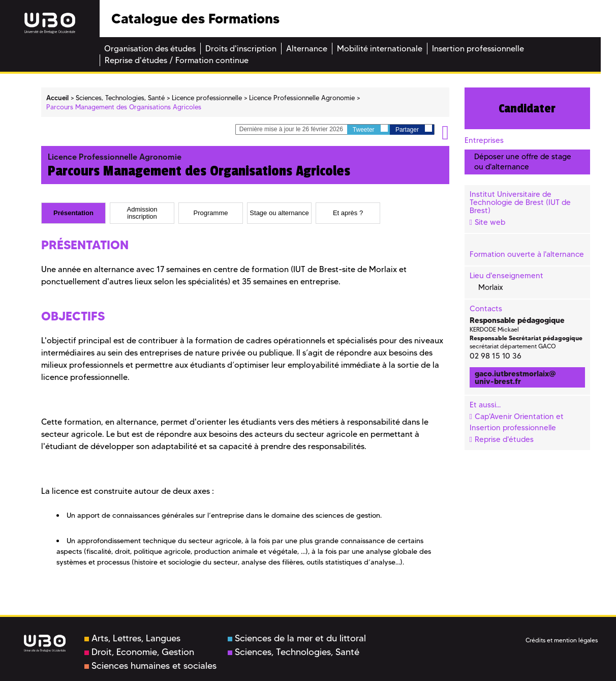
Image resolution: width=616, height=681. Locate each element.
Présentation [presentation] (73, 213)
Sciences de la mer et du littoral (297, 638)
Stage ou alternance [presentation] (279, 213)
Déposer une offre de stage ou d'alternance (523, 161)
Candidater (527, 108)
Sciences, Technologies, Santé (294, 652)
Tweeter (370, 129)
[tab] (73, 213)
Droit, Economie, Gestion (139, 652)
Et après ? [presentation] (348, 213)
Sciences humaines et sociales (150, 666)
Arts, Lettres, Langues (132, 638)
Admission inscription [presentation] (142, 213)
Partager (414, 129)
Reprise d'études (504, 439)
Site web (490, 222)
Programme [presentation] (211, 213)
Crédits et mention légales (562, 640)
